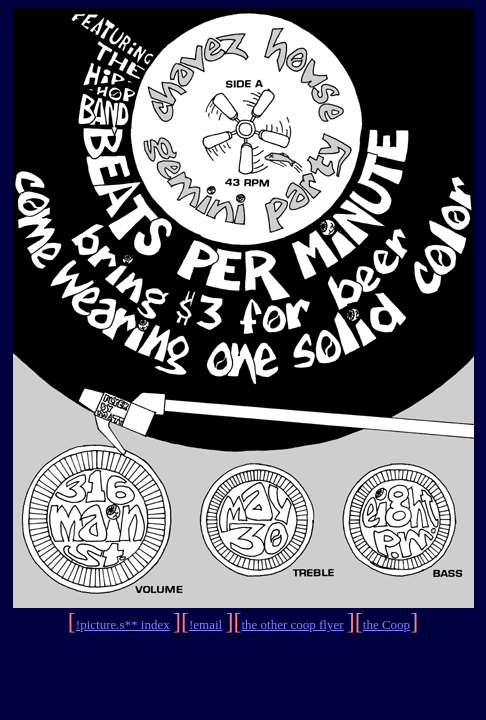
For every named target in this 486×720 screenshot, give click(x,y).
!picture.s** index (123, 624)
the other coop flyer (292, 624)
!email (205, 624)
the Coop (386, 624)
